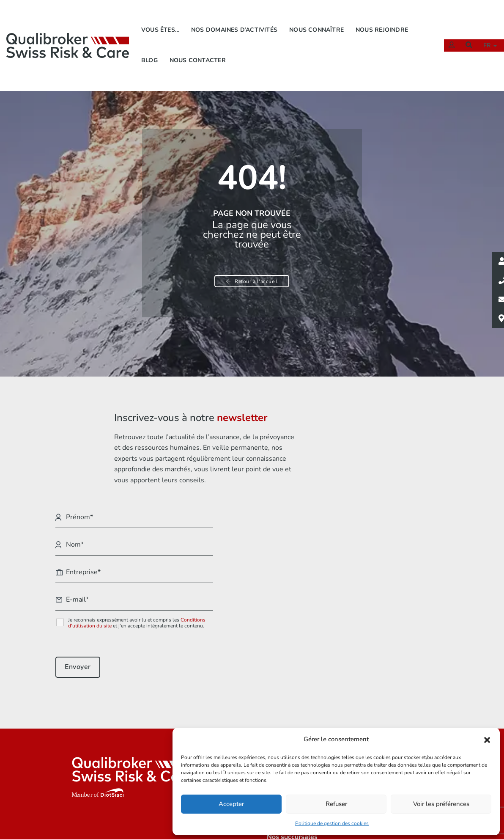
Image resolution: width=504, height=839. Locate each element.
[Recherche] (465, 34)
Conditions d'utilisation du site (382, 548)
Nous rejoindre (383, 19)
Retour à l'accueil (252, 283)
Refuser (336, 803)
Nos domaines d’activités (236, 19)
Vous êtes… (161, 19)
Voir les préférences (441, 803)
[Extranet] (447, 34)
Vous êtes (252, 707)
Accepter (231, 803)
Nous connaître (318, 19)
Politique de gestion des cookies (332, 822)
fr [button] (484, 35)
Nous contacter (199, 50)
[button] (487, 739)
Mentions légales (366, 707)
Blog (150, 50)
